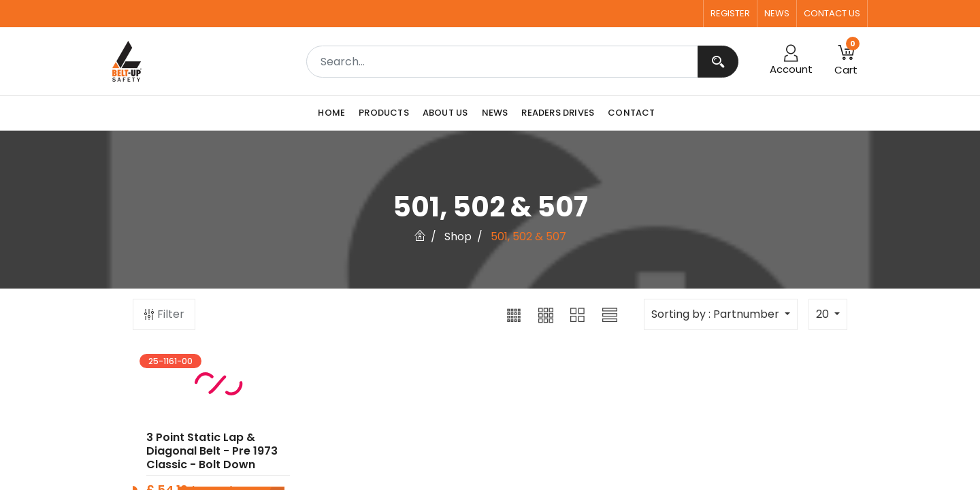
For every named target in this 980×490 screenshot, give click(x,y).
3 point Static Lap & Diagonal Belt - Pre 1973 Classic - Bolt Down (212, 457)
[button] (514, 314)
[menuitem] (335, 113)
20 (824, 314)
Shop (458, 236)
